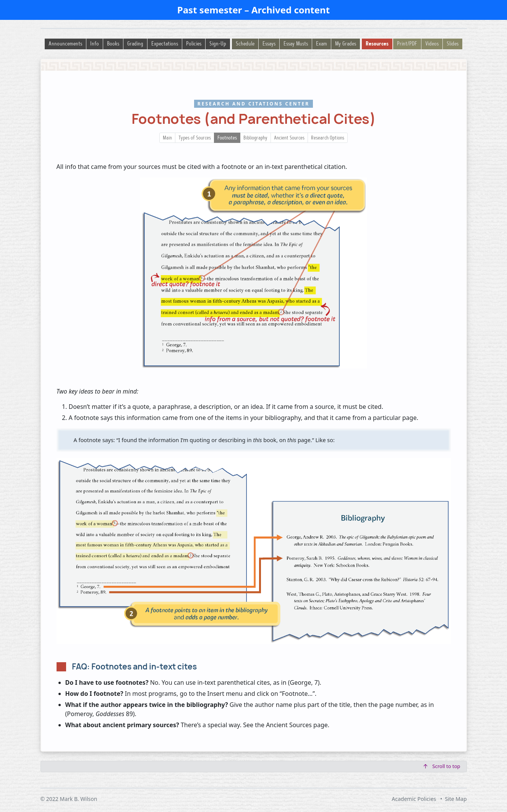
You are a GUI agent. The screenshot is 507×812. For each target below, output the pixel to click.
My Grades (346, 44)
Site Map (456, 799)
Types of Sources (195, 138)
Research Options (328, 138)
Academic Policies (414, 799)
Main (167, 138)
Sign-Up (218, 44)
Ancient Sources (289, 138)
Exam (322, 44)
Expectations (165, 44)
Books (113, 44)
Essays (269, 44)
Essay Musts (296, 44)
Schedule (245, 44)
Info (95, 44)
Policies (194, 44)
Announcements (65, 44)
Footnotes (227, 138)
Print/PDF (407, 44)
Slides (453, 44)
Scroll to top (442, 766)
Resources (377, 44)
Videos (432, 44)
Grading (135, 44)
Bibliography (255, 138)
